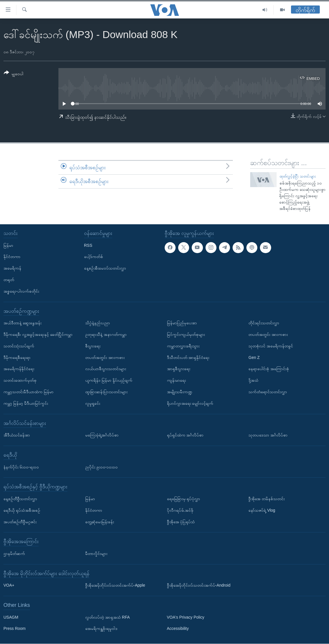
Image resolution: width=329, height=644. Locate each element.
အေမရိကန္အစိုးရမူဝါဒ (101, 629)
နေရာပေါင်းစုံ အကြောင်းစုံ (269, 369)
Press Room (15, 629)
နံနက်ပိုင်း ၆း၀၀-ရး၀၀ (21, 467)
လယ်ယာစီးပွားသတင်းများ (106, 369)
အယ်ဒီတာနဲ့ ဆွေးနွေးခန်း (22, 323)
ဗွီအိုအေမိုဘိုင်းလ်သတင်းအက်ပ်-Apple (115, 585)
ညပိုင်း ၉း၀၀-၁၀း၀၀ (102, 467)
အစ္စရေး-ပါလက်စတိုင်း (21, 291)
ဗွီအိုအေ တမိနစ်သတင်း (267, 499)
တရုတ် (9, 280)
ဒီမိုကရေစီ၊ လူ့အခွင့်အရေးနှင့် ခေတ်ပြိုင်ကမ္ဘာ (38, 334)
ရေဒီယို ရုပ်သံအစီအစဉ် (22, 510)
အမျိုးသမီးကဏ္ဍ (180, 392)
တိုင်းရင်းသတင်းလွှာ (264, 323)
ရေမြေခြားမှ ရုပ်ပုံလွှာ (184, 499)
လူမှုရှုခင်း (93, 403)
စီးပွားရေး (93, 346)
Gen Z (254, 357)
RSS (88, 245)
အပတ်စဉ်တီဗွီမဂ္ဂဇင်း (20, 522)
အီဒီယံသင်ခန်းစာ (17, 435)
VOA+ (9, 585)
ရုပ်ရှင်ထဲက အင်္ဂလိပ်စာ (185, 435)
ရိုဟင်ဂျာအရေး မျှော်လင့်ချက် (190, 403)
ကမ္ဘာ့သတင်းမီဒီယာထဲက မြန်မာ (28, 392)
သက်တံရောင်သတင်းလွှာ (268, 392)
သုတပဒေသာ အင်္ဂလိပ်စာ (268, 435)
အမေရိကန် (12, 268)
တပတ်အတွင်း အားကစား (105, 357)
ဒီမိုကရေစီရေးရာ (17, 357)
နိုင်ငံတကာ (12, 257)
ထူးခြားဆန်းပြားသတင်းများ (106, 392)
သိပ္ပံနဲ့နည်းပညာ (98, 323)
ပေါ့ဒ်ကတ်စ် (94, 257)
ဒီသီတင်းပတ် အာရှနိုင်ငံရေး (188, 357)
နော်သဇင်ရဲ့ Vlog (262, 510)
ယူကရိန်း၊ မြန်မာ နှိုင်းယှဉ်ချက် (109, 381)
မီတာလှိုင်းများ (96, 553)
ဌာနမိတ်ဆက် (14, 553)
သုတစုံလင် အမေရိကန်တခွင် (271, 346)
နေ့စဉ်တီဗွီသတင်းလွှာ (20, 499)
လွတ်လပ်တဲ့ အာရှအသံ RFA (108, 617)
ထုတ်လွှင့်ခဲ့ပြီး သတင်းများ (298, 176)
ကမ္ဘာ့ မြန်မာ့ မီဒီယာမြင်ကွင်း (26, 403)
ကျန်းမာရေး (176, 381)
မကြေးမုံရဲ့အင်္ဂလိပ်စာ (102, 435)
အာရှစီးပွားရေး (179, 369)
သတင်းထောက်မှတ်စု (20, 381)
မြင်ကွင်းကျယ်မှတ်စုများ (186, 334)
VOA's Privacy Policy (186, 617)
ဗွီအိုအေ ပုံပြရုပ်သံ (181, 522)
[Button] (14, 74)
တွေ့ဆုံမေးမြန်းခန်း (100, 522)
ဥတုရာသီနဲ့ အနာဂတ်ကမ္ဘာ (106, 334)
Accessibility (178, 629)
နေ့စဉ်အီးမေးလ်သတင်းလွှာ (105, 268)
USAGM (11, 617)
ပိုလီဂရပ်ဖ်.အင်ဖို (180, 510)
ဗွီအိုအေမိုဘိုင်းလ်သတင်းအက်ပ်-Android (199, 585)
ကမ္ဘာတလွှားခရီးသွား (183, 346)
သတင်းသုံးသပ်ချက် (19, 346)
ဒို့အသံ (253, 381)
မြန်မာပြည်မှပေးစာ (182, 323)
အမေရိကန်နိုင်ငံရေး (19, 369)
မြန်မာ (8, 245)
